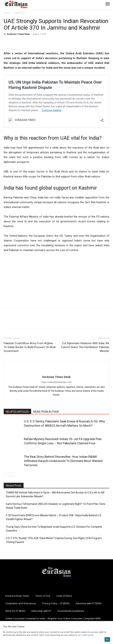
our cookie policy (86, 635)
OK (107, 639)
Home (7, 13)
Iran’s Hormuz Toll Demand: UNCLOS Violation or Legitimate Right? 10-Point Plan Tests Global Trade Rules (56, 506)
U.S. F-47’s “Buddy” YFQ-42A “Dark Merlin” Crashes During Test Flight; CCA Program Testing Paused (54, 540)
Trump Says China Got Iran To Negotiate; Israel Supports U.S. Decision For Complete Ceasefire (54, 529)
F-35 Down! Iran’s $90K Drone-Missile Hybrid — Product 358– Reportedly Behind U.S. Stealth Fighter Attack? (54, 517)
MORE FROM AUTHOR (46, 412)
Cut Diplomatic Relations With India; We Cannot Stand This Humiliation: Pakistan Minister (85, 347)
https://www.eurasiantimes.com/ (56, 382)
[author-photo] (56, 371)
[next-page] (12, 475)
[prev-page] (6, 475)
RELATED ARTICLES (17, 412)
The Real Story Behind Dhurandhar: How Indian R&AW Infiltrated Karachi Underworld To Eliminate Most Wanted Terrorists (63, 461)
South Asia (19, 13)
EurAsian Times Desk (18, 34)
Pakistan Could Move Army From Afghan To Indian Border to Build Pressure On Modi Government (30, 347)
